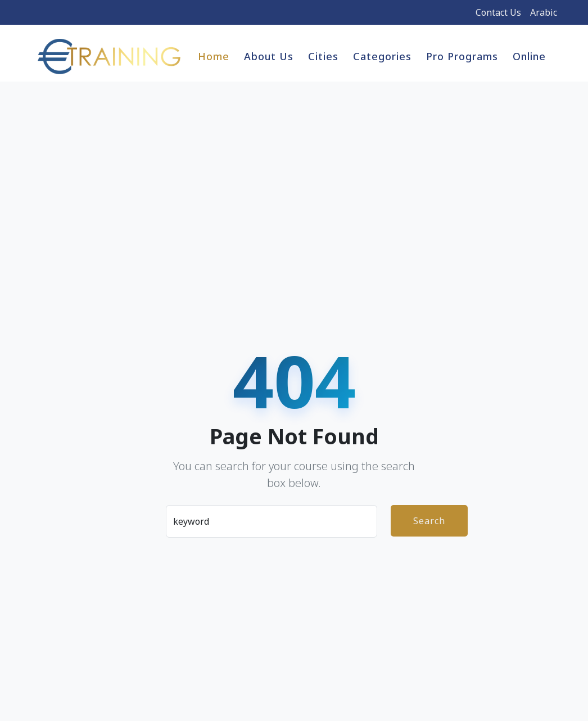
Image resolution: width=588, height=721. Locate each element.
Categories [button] (382, 56)
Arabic (544, 12)
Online (529, 56)
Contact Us (498, 12)
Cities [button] (323, 56)
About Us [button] (269, 56)
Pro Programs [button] (462, 56)
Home (214, 56)
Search (429, 521)
